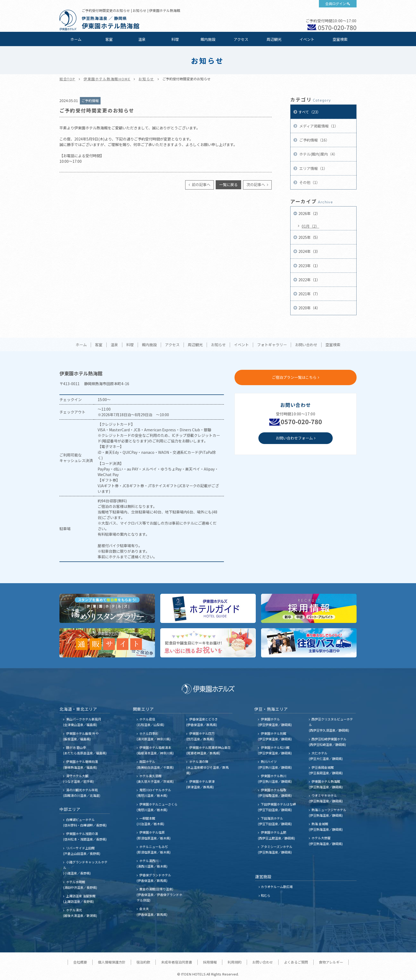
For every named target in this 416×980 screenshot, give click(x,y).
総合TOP (67, 79)
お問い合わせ (306, 345)
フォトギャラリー (272, 345)
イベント (307, 39)
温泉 (142, 39)
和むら (266, 895)
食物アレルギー (331, 962)
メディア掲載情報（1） (318, 126)
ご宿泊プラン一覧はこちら (294, 377)
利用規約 (235, 962)
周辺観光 (274, 39)
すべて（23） (310, 112)
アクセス (241, 39)
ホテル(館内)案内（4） (318, 154)
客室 (109, 39)
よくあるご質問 (296, 962)
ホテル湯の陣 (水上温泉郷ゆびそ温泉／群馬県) (207, 767)
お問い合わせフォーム (294, 438)
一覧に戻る (228, 184)
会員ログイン (336, 4)
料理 (175, 39)
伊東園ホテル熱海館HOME (107, 79)
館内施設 (208, 39)
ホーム (76, 39)
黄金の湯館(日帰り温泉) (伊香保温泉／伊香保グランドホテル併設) (159, 895)
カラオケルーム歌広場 (277, 887)
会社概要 (80, 962)
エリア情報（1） (313, 168)
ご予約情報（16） (314, 140)
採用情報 (210, 962)
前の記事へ (201, 184)
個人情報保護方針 (112, 962)
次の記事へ (256, 184)
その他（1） (309, 182)
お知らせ (146, 79)
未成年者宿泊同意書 (177, 962)
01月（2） (310, 226)
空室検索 (340, 39)
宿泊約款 (143, 962)
